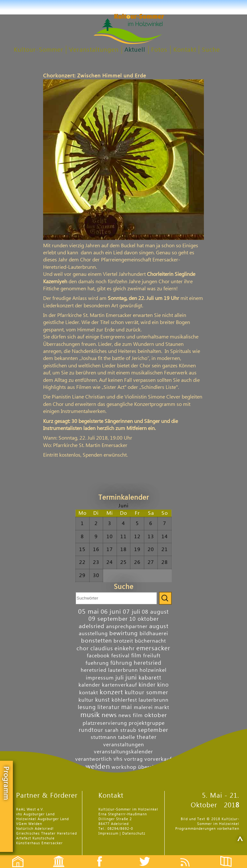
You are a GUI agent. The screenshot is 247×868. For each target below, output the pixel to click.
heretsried (148, 663)
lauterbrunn (154, 700)
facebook (98, 656)
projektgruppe (147, 723)
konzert (111, 692)
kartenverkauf (119, 685)
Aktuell (135, 50)
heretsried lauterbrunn (109, 670)
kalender (89, 685)
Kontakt (185, 50)
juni (131, 678)
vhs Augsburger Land (35, 814)
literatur (109, 707)
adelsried (92, 626)
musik (90, 715)
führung (121, 663)
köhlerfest (124, 700)
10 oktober (144, 619)
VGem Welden (29, 824)
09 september (108, 619)
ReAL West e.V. (30, 809)
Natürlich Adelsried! (35, 829)
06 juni (111, 612)
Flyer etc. (230, 856)
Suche (211, 50)
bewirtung (124, 633)
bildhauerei (154, 634)
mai (127, 707)
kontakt (89, 693)
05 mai (89, 612)
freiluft (152, 656)
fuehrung (97, 663)
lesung (87, 707)
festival (120, 656)
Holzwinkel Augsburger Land (42, 819)
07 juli (132, 612)
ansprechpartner (127, 627)
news (109, 715)
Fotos (159, 50)
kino (163, 685)
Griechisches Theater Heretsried (46, 833)
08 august (155, 612)
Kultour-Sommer (39, 50)
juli (120, 678)
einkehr (125, 649)
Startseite (14, 856)
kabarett (150, 678)
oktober (156, 715)
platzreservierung (105, 723)
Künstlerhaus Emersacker (39, 843)
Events (55, 856)
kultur (86, 700)
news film (131, 715)
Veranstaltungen (94, 50)
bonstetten (96, 641)
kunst (103, 700)
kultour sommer (146, 693)
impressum (100, 678)
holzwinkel (153, 670)
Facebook (96, 856)
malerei (143, 707)
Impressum (108, 833)
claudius (102, 649)
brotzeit (123, 641)
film (136, 656)
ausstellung (93, 634)
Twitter (149, 856)
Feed (190, 856)
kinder (147, 685)
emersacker (153, 648)
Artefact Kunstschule (35, 838)
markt (162, 707)
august (159, 626)
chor (83, 649)
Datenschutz (134, 833)
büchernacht (150, 641)
